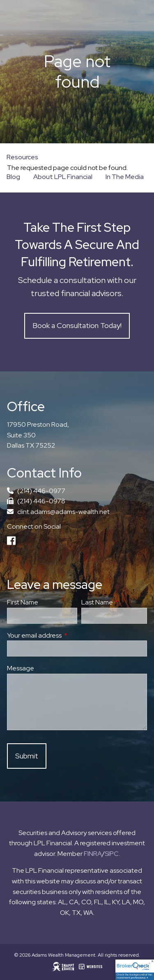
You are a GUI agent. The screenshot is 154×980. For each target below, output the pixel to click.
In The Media (125, 177)
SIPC (112, 854)
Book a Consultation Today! (77, 326)
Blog (13, 177)
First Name (23, 603)
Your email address (64, 635)
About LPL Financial (63, 177)
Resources (22, 157)
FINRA (93, 854)
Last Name (114, 603)
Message (21, 669)
